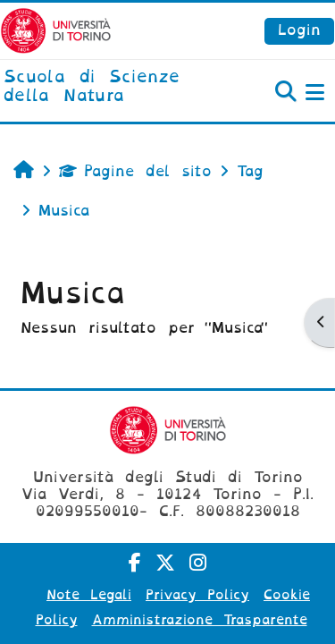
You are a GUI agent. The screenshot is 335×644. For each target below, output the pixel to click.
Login (299, 30)
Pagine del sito (135, 171)
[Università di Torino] (56, 30)
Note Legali (89, 595)
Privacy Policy (197, 595)
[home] (112, 87)
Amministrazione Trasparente (200, 620)
